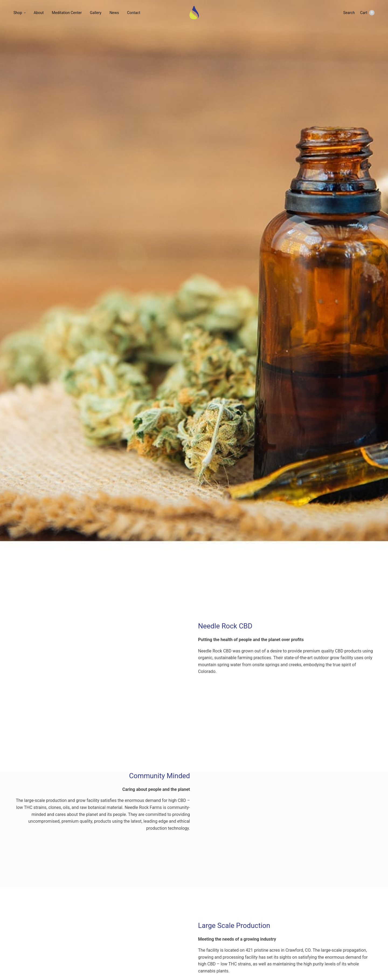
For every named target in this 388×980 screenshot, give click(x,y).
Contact (134, 13)
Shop (18, 13)
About (39, 13)
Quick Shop (381, 490)
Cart (367, 13)
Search (349, 13)
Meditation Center (67, 13)
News (114, 13)
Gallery (96, 13)
